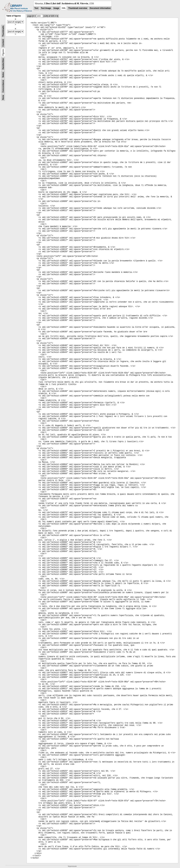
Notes (3, 75)
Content (3, 43)
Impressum (72, 866)
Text (36, 8)
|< (33, 16)
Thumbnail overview (78, 8)
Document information (100, 8)
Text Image (46, 8)
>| (57, 16)
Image (56, 8)
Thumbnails (3, 31)
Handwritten (3, 64)
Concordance (3, 86)
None (3, 97)
